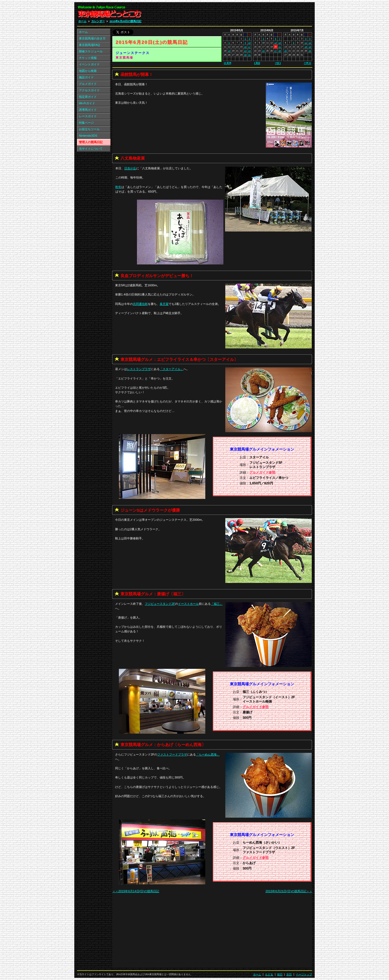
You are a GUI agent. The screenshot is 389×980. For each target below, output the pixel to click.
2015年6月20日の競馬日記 (125, 21)
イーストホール (188, 604)
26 (310, 51)
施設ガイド (86, 77)
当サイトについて (91, 149)
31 (249, 55)
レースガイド (88, 116)
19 (229, 51)
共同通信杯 (140, 304)
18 (306, 47)
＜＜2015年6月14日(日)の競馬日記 (136, 891)
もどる (269, 974)
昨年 (118, 187)
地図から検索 (88, 71)
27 (275, 51)
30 (245, 55)
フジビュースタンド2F (160, 604)
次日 (289, 974)
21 (279, 47)
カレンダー (98, 21)
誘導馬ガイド (88, 110)
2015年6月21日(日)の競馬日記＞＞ (289, 891)
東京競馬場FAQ (89, 45)
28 (279, 51)
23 (245, 51)
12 (310, 43)
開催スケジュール (91, 51)
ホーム (82, 21)
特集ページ (86, 123)
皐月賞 (164, 304)
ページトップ (304, 974)
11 (306, 43)
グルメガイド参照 (262, 472)
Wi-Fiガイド (87, 103)
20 (285, 51)
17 (249, 47)
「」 (172, 369)
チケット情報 (88, 58)
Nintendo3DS (88, 136)
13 (275, 43)
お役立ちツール (89, 129)
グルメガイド (88, 84)
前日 (280, 974)
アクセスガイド (89, 90)
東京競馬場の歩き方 (92, 38)
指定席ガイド (88, 97)
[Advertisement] (247, 13)
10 (249, 43)
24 (249, 51)
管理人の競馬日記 (91, 142)
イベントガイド (89, 64)
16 (245, 47)
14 (279, 43)
